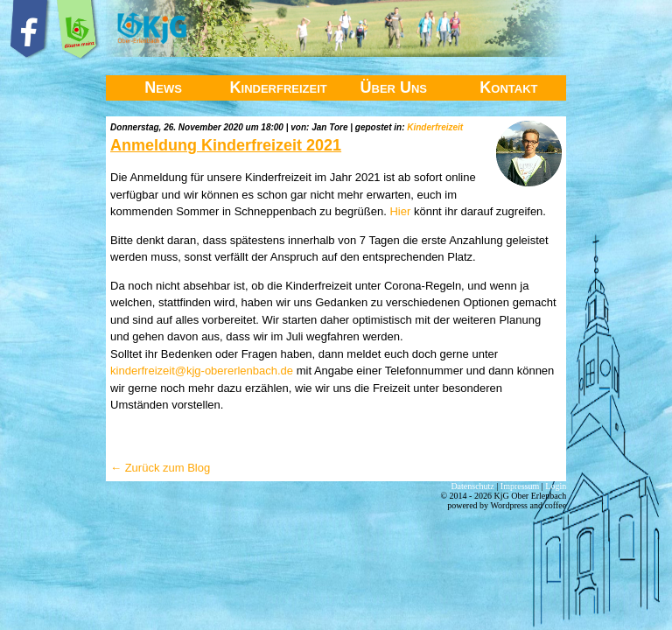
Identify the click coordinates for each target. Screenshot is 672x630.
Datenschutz (472, 486)
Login (556, 486)
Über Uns (394, 87)
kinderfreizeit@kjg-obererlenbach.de (202, 371)
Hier (400, 211)
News (163, 87)
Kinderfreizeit (279, 87)
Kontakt (508, 87)
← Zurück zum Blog (160, 468)
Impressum (520, 486)
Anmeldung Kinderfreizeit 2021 (226, 145)
